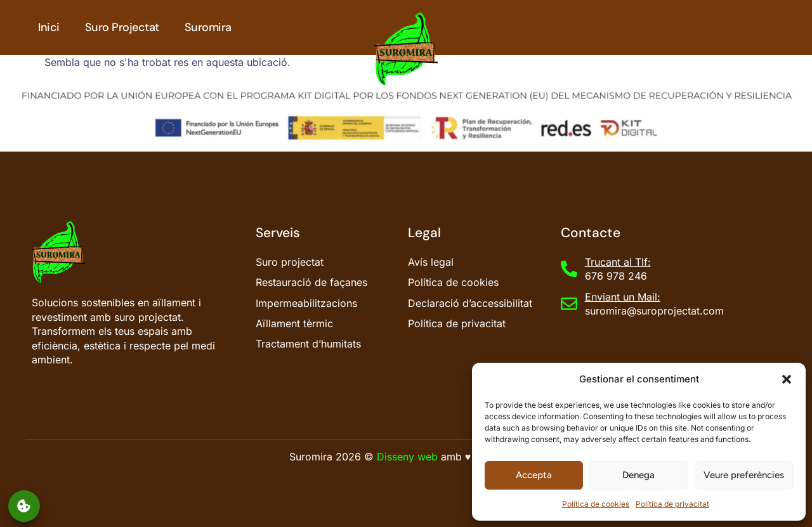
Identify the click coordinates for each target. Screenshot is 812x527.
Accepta (534, 475)
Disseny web (407, 457)
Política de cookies (596, 504)
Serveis (527, 28)
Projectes (605, 27)
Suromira (208, 27)
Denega (638, 475)
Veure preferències (744, 475)
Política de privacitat (672, 504)
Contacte (678, 27)
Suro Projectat (122, 27)
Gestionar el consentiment (24, 506)
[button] (787, 379)
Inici (49, 27)
